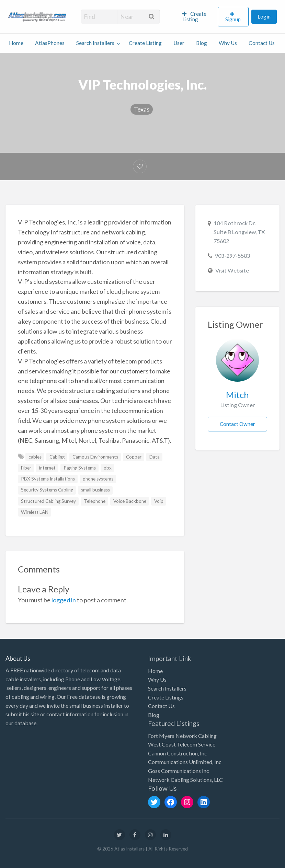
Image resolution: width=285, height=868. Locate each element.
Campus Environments (95, 457)
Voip (159, 501)
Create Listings (166, 697)
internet (47, 468)
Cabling (57, 457)
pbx (108, 468)
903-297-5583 (232, 256)
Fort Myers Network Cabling (182, 736)
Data (155, 457)
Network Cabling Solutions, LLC (185, 780)
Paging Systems (80, 468)
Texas (142, 109)
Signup (233, 19)
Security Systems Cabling (47, 490)
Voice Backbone (130, 501)
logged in (64, 600)
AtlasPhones (50, 43)
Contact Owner (237, 424)
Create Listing (195, 16)
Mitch (237, 395)
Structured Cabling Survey (48, 501)
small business (95, 490)
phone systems (98, 479)
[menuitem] (197, 17)
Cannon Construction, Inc (178, 753)
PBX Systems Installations (48, 479)
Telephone (95, 501)
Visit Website (232, 270)
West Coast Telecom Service (182, 744)
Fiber (26, 468)
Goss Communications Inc (179, 771)
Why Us (228, 43)
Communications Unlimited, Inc (185, 762)
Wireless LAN (35, 512)
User (179, 43)
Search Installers (95, 43)
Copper (134, 457)
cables (35, 457)
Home (16, 43)
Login (264, 16)
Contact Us (262, 43)
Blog (202, 43)
